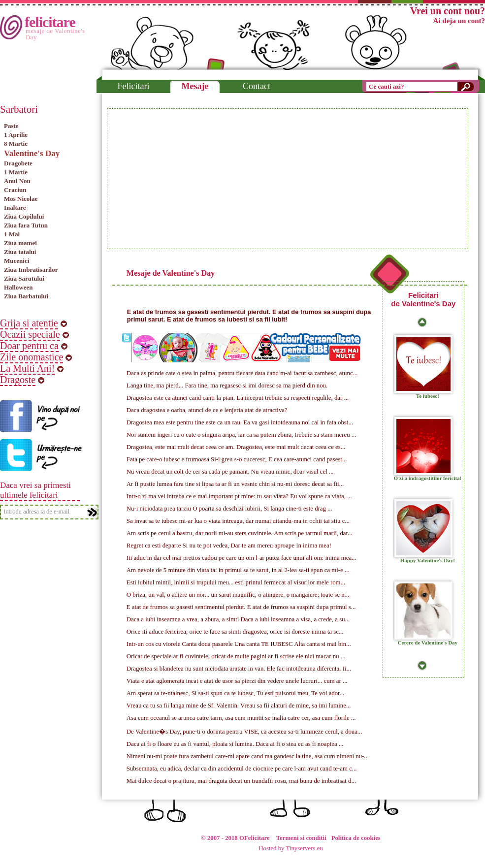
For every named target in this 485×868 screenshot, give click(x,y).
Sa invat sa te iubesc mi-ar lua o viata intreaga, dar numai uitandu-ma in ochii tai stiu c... (238, 521)
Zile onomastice (32, 357)
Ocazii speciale (30, 334)
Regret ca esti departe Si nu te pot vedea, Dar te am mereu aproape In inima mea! (229, 546)
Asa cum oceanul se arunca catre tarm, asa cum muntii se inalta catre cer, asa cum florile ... (241, 718)
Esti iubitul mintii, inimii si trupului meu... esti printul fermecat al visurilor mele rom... (236, 582)
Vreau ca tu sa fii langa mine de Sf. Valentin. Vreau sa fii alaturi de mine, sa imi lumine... (239, 706)
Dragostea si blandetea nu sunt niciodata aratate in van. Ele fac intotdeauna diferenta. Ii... (239, 669)
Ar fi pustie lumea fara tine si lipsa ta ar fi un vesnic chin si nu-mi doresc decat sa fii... (235, 484)
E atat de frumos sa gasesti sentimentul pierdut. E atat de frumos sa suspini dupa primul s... (241, 607)
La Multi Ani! (27, 368)
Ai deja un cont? (459, 21)
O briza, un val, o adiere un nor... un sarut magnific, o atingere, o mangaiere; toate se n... (238, 595)
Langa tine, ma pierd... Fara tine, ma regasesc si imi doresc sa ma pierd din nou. (227, 386)
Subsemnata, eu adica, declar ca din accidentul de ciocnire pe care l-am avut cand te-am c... (242, 769)
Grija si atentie (29, 323)
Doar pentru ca (29, 346)
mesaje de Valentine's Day (55, 34)
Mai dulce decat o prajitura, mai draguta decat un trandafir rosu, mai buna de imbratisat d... (241, 781)
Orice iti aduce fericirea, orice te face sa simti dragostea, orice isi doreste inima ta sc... (235, 632)
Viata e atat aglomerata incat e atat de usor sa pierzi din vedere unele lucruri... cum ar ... (237, 681)
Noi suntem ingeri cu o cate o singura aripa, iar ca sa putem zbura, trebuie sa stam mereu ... (242, 435)
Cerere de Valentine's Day (428, 643)
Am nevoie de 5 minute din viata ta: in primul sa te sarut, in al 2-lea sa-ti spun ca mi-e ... (238, 570)
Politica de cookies (356, 838)
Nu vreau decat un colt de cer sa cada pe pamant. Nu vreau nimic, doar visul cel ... (230, 472)
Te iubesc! (428, 396)
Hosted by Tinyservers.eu (291, 848)
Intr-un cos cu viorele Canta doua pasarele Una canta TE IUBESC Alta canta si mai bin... (239, 644)
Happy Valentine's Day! (428, 560)
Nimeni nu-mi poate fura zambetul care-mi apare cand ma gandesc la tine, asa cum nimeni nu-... (248, 756)
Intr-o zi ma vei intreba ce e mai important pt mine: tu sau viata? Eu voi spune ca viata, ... (239, 496)
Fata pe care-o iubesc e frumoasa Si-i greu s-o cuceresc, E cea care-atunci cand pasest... (237, 459)
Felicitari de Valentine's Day (423, 299)
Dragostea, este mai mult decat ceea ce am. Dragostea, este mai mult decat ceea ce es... (236, 447)
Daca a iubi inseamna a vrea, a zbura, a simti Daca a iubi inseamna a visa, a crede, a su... (238, 619)
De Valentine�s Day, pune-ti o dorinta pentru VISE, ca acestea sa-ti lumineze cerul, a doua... (244, 732)
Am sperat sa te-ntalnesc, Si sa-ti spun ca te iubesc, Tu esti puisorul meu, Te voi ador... (235, 693)
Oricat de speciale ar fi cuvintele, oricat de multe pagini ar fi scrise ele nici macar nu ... (236, 656)
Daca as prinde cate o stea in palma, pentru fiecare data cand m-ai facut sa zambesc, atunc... (242, 373)
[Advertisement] (202, 179)
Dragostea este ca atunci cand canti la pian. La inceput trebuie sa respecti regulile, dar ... (238, 398)
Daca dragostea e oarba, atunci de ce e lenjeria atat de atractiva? (207, 410)
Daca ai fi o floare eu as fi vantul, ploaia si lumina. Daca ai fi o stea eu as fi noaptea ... (235, 744)
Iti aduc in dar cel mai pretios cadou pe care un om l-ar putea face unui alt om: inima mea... (242, 558)
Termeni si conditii (301, 838)
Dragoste (18, 380)
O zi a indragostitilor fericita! (427, 478)
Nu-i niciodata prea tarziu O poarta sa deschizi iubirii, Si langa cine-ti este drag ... (229, 509)
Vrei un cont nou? (448, 11)
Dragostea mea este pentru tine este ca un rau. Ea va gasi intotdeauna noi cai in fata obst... (240, 422)
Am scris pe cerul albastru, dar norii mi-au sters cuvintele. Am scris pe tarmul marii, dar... (240, 533)
